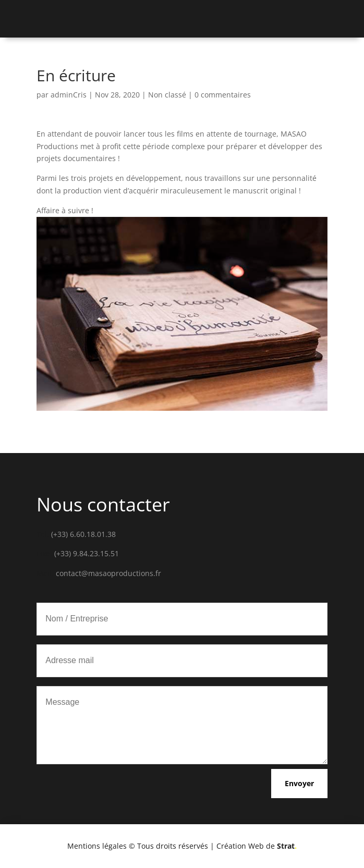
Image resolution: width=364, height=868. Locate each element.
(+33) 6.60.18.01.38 (83, 534)
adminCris (69, 95)
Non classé (167, 95)
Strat (287, 846)
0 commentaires (223, 95)
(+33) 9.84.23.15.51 (87, 553)
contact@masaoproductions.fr (108, 573)
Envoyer (299, 783)
